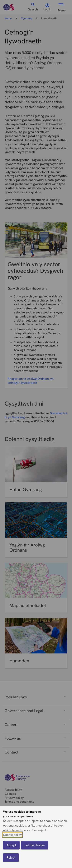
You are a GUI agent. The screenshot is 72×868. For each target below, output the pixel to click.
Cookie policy (12, 836)
